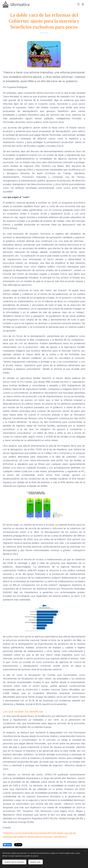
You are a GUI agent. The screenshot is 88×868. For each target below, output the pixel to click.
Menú (83, 4)
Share (7, 845)
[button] (78, 4)
